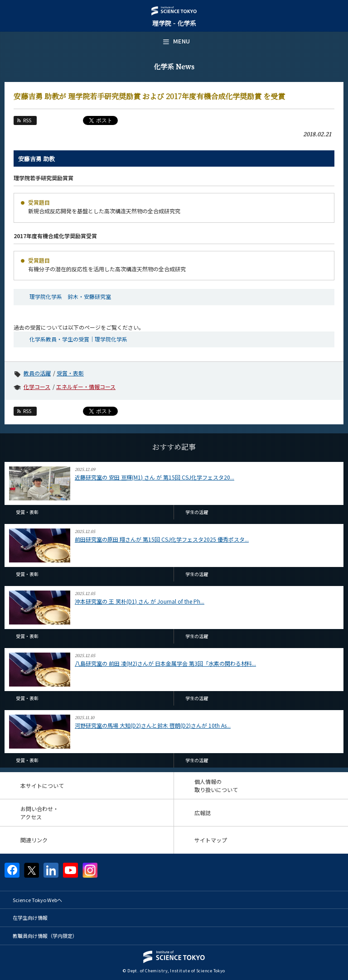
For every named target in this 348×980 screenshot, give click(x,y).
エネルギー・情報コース (86, 387)
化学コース (37, 387)
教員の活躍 (37, 373)
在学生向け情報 (30, 918)
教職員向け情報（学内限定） (45, 936)
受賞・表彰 (70, 373)
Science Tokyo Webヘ (37, 900)
